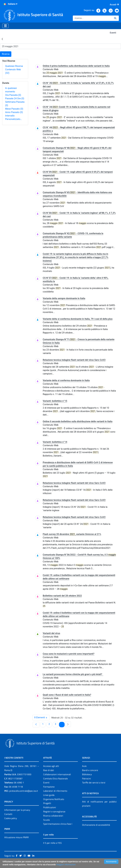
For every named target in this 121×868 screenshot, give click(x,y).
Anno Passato (14, 112)
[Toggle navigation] (5, 26)
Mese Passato (14, 109)
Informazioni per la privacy (17, 810)
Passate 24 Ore (15, 98)
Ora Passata (13, 95)
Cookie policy (11, 818)
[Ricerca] (92, 18)
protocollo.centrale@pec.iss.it (24, 791)
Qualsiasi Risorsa (14, 66)
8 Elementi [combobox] (42, 718)
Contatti (8, 814)
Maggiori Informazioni (66, 865)
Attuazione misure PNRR (17, 837)
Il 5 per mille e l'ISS (52, 843)
